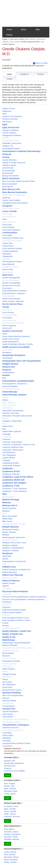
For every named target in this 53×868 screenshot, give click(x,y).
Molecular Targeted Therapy (14, 524)
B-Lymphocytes (9, 170)
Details (10, 79)
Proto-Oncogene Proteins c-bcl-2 (16, 618)
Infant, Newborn (9, 403)
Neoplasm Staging (10, 545)
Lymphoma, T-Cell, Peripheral (14, 491)
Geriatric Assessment (12, 331)
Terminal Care (9, 709)
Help (38, 29)
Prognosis (6, 607)
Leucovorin (7, 437)
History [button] (9, 35)
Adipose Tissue (8, 108)
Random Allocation (10, 645)
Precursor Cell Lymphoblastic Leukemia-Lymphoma (23, 599)
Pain (4, 564)
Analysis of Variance (11, 130)
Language (6, 434)
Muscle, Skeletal (9, 532)
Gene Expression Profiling (13, 323)
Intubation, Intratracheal (12, 421)
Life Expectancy (9, 452)
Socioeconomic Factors (12, 690)
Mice (4, 513)
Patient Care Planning (13, 575)
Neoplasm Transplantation (13, 548)
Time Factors (8, 714)
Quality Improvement (11, 628)
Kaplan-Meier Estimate (12, 431)
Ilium (4, 378)
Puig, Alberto (9, 829)
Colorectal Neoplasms (11, 230)
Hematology (7, 358)
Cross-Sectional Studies (12, 248)
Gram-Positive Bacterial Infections (16, 336)
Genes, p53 (7, 328)
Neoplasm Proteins (10, 540)
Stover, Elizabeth (11, 860)
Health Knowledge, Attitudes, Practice (18, 344)
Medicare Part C (10, 505)
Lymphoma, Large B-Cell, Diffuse (18, 477)
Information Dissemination (13, 411)
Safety (5, 671)
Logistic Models (9, 458)
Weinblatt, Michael (11, 839)
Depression (8, 275)
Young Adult (7, 746)
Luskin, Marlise (10, 852)
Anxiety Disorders (9, 160)
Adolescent (7, 111)
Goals (5, 334)
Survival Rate (8, 703)
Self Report (7, 677)
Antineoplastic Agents (11, 148)
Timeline (40, 74)
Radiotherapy (9, 640)
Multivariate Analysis (11, 529)
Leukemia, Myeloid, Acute (13, 447)
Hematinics (7, 352)
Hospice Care (9, 367)
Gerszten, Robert (11, 837)
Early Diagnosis (9, 296)
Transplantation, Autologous (16, 725)
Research (6, 656)
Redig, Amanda (10, 862)
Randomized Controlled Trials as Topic (18, 648)
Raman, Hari (9, 786)
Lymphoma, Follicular (11, 474)
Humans (6, 375)
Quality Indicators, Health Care (17, 631)
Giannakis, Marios (11, 857)
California (6, 198)
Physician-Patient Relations (15, 591)
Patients (6, 586)
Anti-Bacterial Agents (11, 141)
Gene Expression (9, 320)
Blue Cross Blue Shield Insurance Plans (19, 181)
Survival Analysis (9, 701)
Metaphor (6, 511)
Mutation (6, 535)
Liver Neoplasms (9, 455)
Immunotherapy (10, 392)
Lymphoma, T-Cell (11, 486)
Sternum (6, 698)
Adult (4, 114)
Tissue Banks (8, 717)
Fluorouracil (7, 310)
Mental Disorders (9, 508)
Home (9, 29)
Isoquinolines (8, 426)
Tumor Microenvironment (12, 730)
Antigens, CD (8, 146)
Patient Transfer (9, 583)
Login (5, 39)
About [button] (24, 29)
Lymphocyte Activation (11, 466)
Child (4, 219)
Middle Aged (7, 519)
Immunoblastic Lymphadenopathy (18, 381)
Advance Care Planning (12, 116)
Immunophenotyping (11, 389)
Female (6, 307)
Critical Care (7, 243)
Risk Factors (7, 666)
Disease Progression (11, 280)
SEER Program (9, 669)
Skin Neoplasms (9, 685)
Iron (4, 424)
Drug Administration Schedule (14, 291)
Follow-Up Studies (10, 315)
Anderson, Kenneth (12, 816)
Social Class (7, 687)
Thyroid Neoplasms (10, 711)
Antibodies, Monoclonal (12, 143)
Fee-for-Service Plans (12, 304)
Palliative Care (9, 567)
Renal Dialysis (8, 653)
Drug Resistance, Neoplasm (14, 293)
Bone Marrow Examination (15, 192)
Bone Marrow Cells (11, 189)
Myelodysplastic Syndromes (14, 537)
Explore (8, 775)
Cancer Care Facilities (11, 200)
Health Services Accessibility (16, 347)
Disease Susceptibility (11, 283)
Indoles (5, 400)
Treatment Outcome (10, 728)
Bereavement (8, 173)
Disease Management (11, 278)
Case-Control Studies (11, 209)
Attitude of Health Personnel (14, 163)
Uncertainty (7, 733)
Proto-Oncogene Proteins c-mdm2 (16, 620)
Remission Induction (11, 651)
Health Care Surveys (11, 339)
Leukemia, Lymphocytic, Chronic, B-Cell (19, 445)
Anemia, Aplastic (9, 133)
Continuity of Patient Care (13, 238)
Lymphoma (7, 468)
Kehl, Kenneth (10, 855)
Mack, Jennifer (10, 789)
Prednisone (7, 602)
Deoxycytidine (8, 272)
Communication (10, 233)
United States (8, 735)
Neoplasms (8, 553)
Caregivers (7, 206)
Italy (4, 429)
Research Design (9, 658)
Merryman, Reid (10, 791)
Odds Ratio (7, 556)
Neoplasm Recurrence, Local (14, 543)
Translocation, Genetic (11, 722)
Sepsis (5, 679)
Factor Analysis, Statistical (13, 301)
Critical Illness (8, 246)
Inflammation (7, 408)
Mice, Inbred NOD (10, 516)
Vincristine (7, 741)
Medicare (7, 503)
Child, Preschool (9, 222)
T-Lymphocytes (8, 706)
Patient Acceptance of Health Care (16, 570)
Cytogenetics (8, 256)
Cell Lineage (7, 214)
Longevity (6, 460)
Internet (5, 418)
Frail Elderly (7, 318)
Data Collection (8, 264)
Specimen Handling (11, 693)
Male (4, 494)
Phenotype (7, 589)
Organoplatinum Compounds (14, 561)
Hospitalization (8, 372)
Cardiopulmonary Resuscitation (15, 203)
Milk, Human (7, 521)
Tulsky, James (10, 794)
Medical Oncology (11, 500)
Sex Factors (7, 682)
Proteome (6, 615)
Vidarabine (7, 738)
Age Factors (7, 122)
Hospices (7, 370)
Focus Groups (8, 312)
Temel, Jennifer (10, 811)
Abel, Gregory (10, 783)
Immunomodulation (10, 386)
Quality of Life (9, 637)
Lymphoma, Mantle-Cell (13, 480)
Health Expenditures (11, 342)
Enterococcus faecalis (11, 299)
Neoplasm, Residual (10, 550)
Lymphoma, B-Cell (11, 471)
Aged (5, 124)
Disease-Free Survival (11, 286)
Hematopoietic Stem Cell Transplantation (21, 361)
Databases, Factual (10, 267)
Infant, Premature (9, 405)
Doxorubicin (7, 288)
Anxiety (6, 157)
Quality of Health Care (13, 634)
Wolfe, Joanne (10, 814)
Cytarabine (7, 254)
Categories (24, 74)
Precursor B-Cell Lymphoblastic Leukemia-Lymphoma (24, 597)
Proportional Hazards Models (14, 610)
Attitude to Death (9, 165)
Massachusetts (8, 497)
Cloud (9, 74)
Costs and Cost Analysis (12, 241)
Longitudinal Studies (11, 463)
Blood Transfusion (11, 178)
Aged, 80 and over (11, 127)
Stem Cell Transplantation (13, 695)
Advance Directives (10, 119)
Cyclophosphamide (10, 251)
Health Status (8, 350)
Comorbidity (7, 235)
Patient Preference (11, 581)
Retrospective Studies (11, 661)
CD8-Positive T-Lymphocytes (14, 195)
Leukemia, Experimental (12, 442)
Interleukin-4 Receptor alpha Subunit (17, 416)
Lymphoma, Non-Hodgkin (14, 483)
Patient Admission (10, 572)
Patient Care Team (10, 578)
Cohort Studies (8, 227)
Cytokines (6, 259)
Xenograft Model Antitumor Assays (16, 743)
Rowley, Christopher (12, 834)
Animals (6, 138)
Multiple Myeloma (11, 527)
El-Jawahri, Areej (11, 806)
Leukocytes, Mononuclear (13, 450)
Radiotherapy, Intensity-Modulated (16, 643)
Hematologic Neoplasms (14, 355)
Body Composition (10, 184)
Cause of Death (9, 211)
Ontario (5, 559)
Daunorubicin (8, 269)
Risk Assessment (9, 664)
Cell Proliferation (9, 217)
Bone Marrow (8, 187)
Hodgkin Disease (10, 364)
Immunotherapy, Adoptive (14, 395)
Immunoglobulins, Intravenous (14, 384)
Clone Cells (7, 225)
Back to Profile (40, 63)
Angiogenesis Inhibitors (12, 135)
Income (5, 397)
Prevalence (7, 605)
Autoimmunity (8, 168)
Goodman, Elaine (11, 832)
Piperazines (7, 594)
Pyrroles (6, 626)
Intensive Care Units (11, 413)
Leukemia (6, 439)
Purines (5, 623)
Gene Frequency (9, 326)
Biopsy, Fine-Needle (10, 176)
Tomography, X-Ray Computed (15, 719)
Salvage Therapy (9, 674)
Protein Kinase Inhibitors (12, 613)
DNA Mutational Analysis (12, 262)
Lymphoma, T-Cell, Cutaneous (15, 488)
